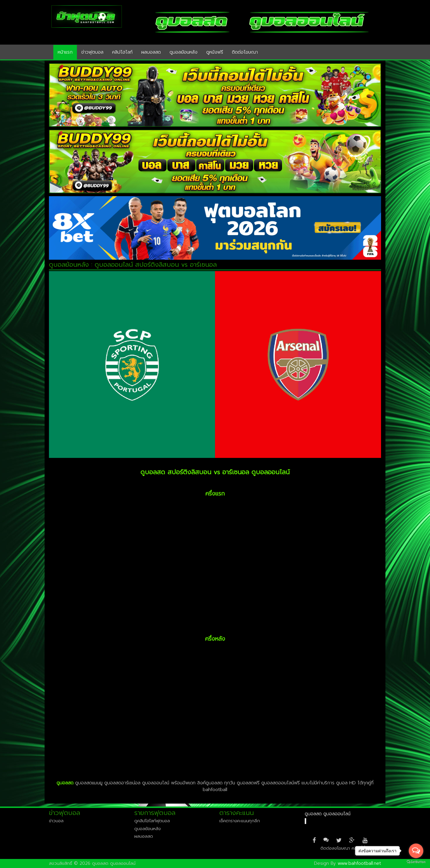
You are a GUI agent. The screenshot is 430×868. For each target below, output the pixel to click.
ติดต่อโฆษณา (245, 52)
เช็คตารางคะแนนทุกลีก (240, 821)
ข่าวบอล (56, 821)
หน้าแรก (65, 52)
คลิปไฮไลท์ (122, 52)
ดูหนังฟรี (215, 52)
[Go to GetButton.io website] (416, 862)
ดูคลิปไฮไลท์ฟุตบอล (152, 821)
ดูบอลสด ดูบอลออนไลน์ (328, 814)
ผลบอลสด (151, 52)
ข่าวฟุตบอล (92, 52)
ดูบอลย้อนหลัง (184, 52)
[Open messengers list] (416, 851)
